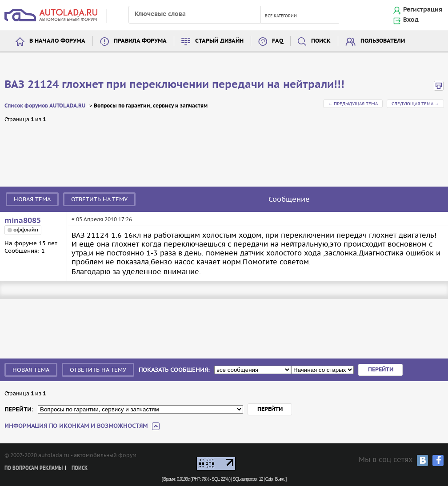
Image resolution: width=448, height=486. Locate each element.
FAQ (278, 41)
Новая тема (32, 199)
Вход (411, 20)
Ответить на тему (99, 199)
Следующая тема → (415, 104)
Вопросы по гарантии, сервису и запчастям (151, 106)
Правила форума (140, 41)
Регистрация (423, 10)
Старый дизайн (219, 41)
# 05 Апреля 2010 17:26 (102, 219)
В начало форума (57, 41)
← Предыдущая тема (353, 104)
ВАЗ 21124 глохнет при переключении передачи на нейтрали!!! (174, 85)
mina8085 (23, 221)
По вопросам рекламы (34, 468)
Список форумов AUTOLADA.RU (45, 106)
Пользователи (383, 41)
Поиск (321, 41)
